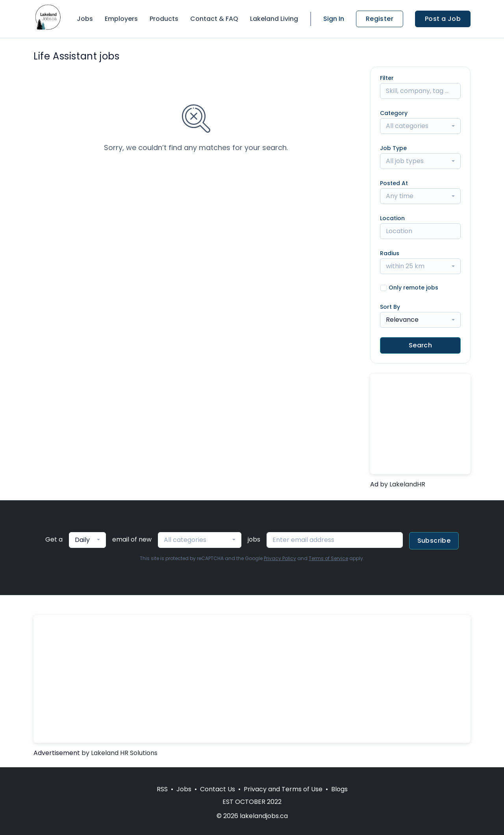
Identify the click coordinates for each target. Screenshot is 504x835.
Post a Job (443, 19)
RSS (162, 789)
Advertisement (57, 753)
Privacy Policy (280, 558)
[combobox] (420, 126)
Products (164, 19)
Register (380, 19)
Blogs (339, 789)
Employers (121, 19)
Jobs (85, 19)
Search (420, 345)
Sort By (390, 307)
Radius (390, 253)
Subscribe (434, 541)
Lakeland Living (274, 19)
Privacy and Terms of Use (283, 789)
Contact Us (218, 789)
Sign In (334, 19)
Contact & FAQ (214, 19)
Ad (374, 484)
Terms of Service (328, 558)
